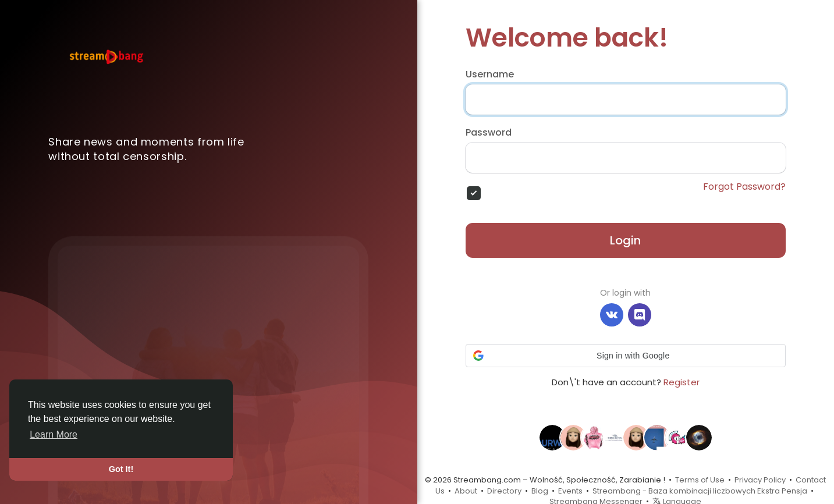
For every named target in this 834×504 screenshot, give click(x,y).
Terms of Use (700, 480)
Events (570, 491)
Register (682, 382)
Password (489, 133)
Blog (540, 491)
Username (490, 74)
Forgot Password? (744, 187)
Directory (504, 491)
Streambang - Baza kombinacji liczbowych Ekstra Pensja (700, 491)
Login (625, 240)
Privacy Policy (760, 480)
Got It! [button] (121, 469)
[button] (626, 356)
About (466, 491)
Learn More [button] (54, 434)
